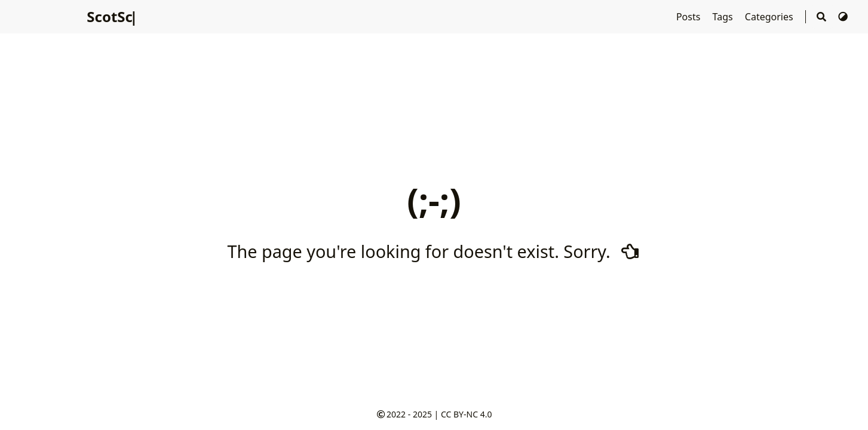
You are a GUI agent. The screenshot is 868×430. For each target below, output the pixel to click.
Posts (690, 17)
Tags (724, 17)
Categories (770, 17)
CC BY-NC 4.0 (466, 414)
